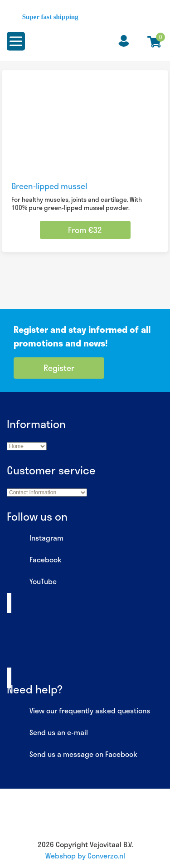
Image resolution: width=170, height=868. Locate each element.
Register (59, 368)
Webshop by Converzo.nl (85, 856)
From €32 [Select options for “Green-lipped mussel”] (85, 230)
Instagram (35, 538)
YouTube (32, 582)
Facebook (34, 560)
